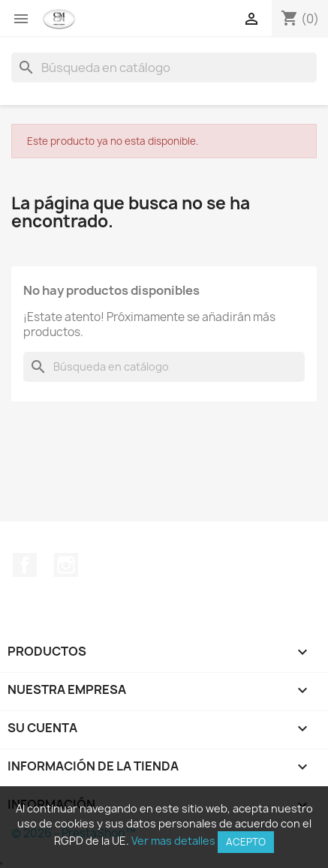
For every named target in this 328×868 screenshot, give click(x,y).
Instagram (66, 565)
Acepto (246, 842)
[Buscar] (164, 68)
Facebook (25, 565)
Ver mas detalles (173, 841)
